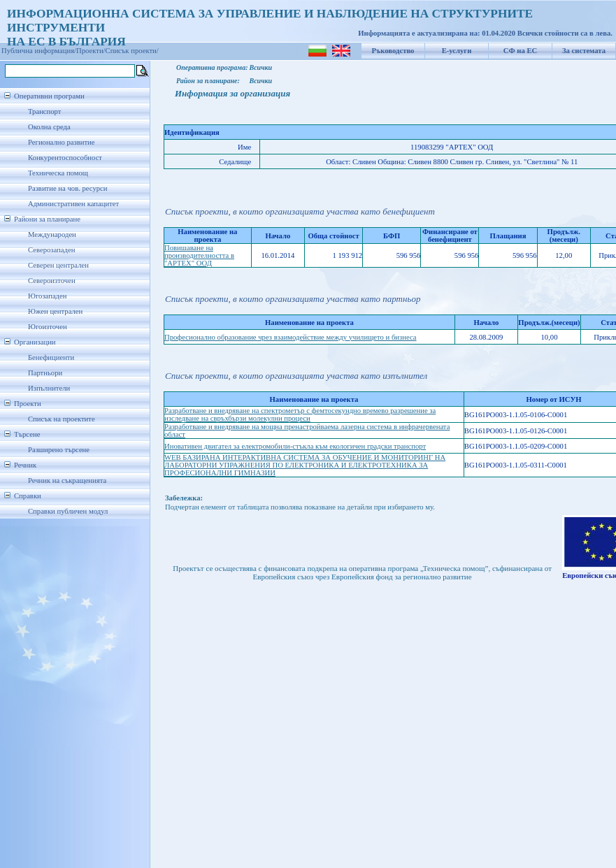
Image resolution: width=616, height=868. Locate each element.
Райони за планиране (47, 219)
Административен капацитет (73, 204)
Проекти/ (91, 51)
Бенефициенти (51, 357)
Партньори (45, 373)
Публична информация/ (39, 51)
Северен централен (58, 265)
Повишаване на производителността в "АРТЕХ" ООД (199, 255)
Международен (52, 234)
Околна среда (49, 127)
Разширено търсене (59, 450)
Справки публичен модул (68, 511)
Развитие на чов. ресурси (68, 188)
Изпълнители (49, 388)
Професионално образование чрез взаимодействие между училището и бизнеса (291, 337)
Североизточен (52, 281)
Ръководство (393, 51)
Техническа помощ (58, 173)
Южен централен (55, 311)
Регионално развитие (62, 142)
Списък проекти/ (132, 51)
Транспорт (44, 111)
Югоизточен (48, 327)
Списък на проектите (62, 419)
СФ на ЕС (520, 51)
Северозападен (51, 250)
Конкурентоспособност (65, 158)
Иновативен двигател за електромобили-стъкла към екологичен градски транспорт (295, 446)
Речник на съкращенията (67, 480)
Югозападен (47, 296)
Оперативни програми (49, 96)
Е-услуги (457, 51)
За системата (584, 51)
